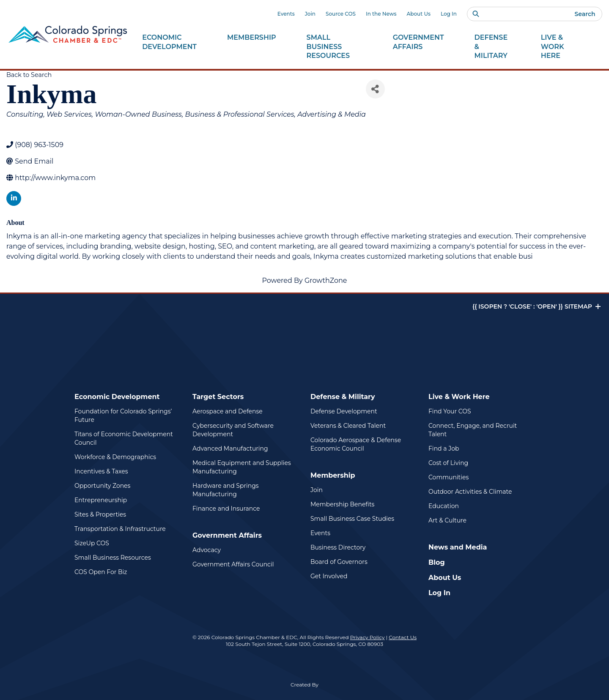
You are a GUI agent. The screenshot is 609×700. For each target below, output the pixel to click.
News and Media (458, 547)
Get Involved (329, 576)
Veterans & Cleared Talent (348, 426)
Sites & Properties (100, 514)
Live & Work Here (459, 397)
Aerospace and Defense (228, 411)
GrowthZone (326, 280)
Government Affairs (227, 535)
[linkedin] (14, 198)
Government (418, 42)
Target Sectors (218, 397)
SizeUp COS (92, 543)
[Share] (375, 89)
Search (585, 14)
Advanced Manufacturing (230, 448)
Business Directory (338, 547)
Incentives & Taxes (101, 471)
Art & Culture (447, 520)
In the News (381, 14)
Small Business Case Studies (352, 519)
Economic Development (117, 397)
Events (286, 14)
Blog (437, 562)
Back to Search (29, 75)
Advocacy (207, 550)
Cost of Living (448, 463)
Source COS (341, 14)
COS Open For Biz (101, 572)
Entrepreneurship (101, 500)
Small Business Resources (113, 558)
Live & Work (562, 47)
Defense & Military (343, 397)
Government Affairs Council (233, 564)
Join (310, 14)
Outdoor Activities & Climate (470, 492)
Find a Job (444, 448)
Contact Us (403, 637)
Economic (169, 42)
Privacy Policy (368, 637)
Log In (449, 14)
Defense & (492, 47)
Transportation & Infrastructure (120, 529)
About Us (419, 14)
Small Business (335, 47)
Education (444, 506)
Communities (449, 477)
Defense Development (344, 411)
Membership (333, 475)
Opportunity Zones (102, 486)
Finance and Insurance (226, 509)
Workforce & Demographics (115, 457)
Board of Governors (339, 562)
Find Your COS (450, 411)
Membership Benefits (342, 504)
